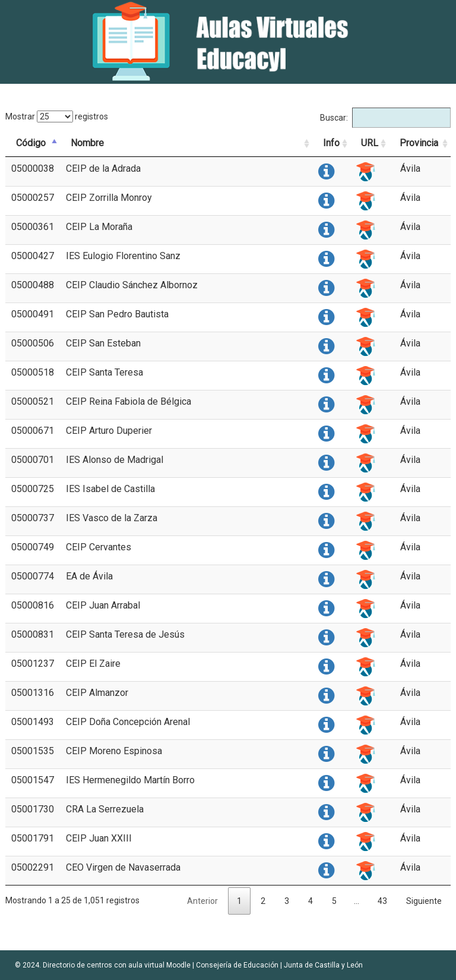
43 (382, 901)
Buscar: (385, 118)
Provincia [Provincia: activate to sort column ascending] (419, 143)
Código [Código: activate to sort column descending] (31, 143)
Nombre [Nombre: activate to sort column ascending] (87, 143)
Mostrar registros (57, 116)
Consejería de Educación (237, 965)
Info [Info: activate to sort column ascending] (331, 143)
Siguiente (424, 901)
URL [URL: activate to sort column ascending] (370, 143)
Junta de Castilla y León (323, 965)
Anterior (202, 901)
